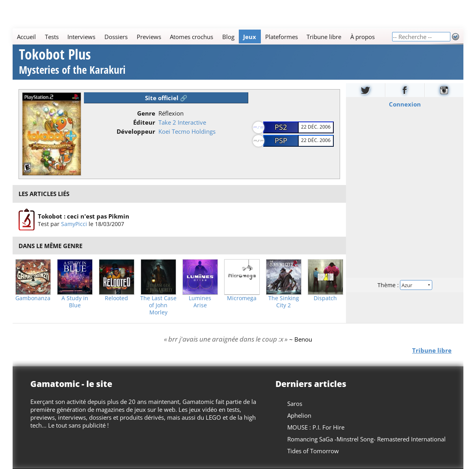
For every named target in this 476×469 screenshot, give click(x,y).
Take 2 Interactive (182, 122)
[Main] (202, 36)
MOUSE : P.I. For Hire (316, 427)
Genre (146, 113)
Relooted (116, 298)
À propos (363, 37)
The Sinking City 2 (284, 302)
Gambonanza (33, 298)
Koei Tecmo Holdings (187, 131)
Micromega (242, 298)
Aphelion (299, 415)
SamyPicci (74, 224)
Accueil (26, 37)
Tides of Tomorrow (313, 451)
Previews (149, 37)
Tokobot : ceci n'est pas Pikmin (84, 216)
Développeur (136, 131)
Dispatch (325, 298)
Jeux (250, 37)
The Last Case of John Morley (158, 305)
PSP (281, 140)
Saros (295, 404)
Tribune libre (324, 37)
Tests (52, 37)
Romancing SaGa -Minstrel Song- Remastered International (366, 439)
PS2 (281, 127)
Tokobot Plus (72, 63)
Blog (228, 37)
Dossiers (116, 37)
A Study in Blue (75, 302)
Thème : (405, 285)
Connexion (404, 104)
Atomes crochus (192, 37)
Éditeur (144, 122)
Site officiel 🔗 (166, 98)
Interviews (81, 37)
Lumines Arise (200, 302)
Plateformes (282, 37)
